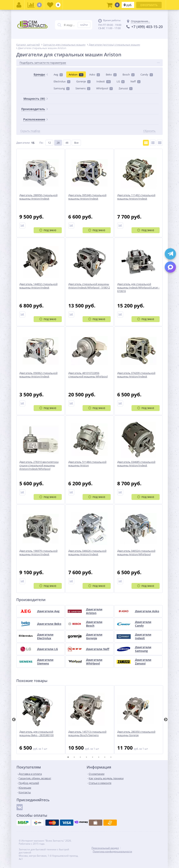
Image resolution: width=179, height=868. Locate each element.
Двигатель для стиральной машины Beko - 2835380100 (36, 734)
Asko (95, 74)
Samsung (62, 88)
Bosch (129, 74)
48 (67, 143)
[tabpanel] (41, 720)
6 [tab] (99, 757)
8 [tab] (111, 757)
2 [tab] (74, 757)
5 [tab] (93, 757)
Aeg (58, 74)
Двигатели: (23, 143)
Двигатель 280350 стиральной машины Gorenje (136, 734)
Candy (147, 74)
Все (76, 143)
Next (166, 720)
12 (49, 143)
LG (121, 81)
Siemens (83, 88)
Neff (135, 81)
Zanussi (126, 88)
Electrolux (62, 81)
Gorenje (83, 81)
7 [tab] (105, 757)
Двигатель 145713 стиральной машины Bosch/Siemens (87, 734)
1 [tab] (68, 757)
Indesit (104, 81)
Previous (14, 720)
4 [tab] (86, 757)
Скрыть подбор (30, 131)
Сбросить (149, 131)
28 (58, 143)
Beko (111, 74)
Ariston (76, 74)
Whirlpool (104, 88)
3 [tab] (80, 757)
